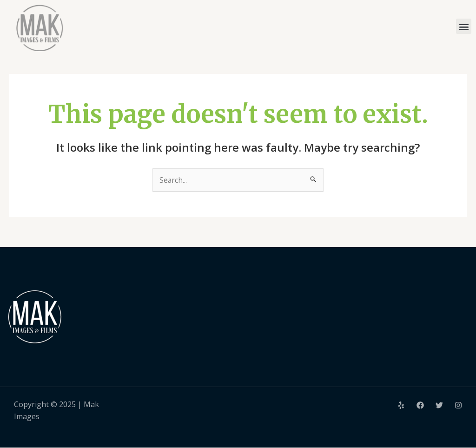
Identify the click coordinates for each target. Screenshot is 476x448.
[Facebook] (420, 405)
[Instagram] (458, 405)
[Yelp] (401, 405)
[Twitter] (439, 405)
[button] (464, 26)
